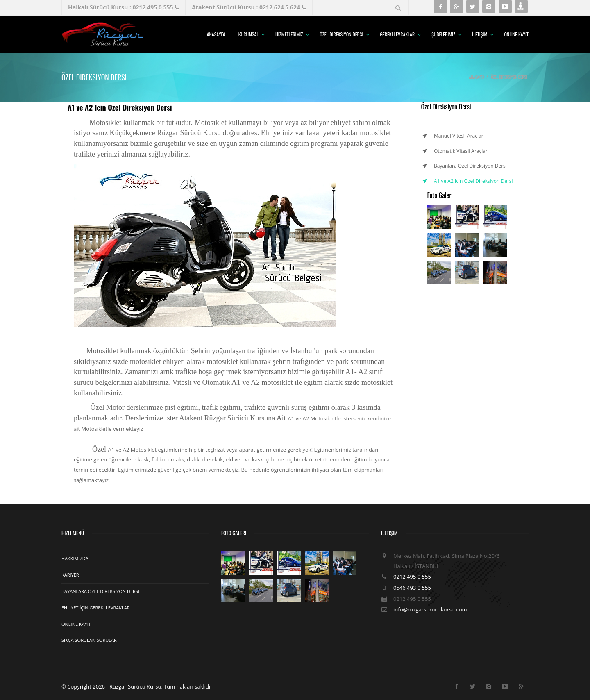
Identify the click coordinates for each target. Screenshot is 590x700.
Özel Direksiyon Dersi (341, 34)
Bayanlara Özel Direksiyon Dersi (100, 591)
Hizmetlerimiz (289, 34)
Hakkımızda (75, 558)
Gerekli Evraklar (397, 34)
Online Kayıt (516, 34)
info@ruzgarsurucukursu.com (430, 609)
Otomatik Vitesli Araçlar (461, 151)
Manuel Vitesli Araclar (459, 136)
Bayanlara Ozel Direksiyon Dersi (470, 166)
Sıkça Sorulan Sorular (89, 640)
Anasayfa (216, 34)
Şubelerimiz (443, 34)
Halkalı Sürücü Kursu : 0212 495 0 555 (124, 7)
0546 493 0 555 (412, 588)
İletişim (480, 34)
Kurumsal (248, 34)
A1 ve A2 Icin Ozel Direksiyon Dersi (473, 181)
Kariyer (70, 575)
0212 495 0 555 (412, 577)
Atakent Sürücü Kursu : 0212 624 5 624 (249, 7)
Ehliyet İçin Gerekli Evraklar (95, 608)
